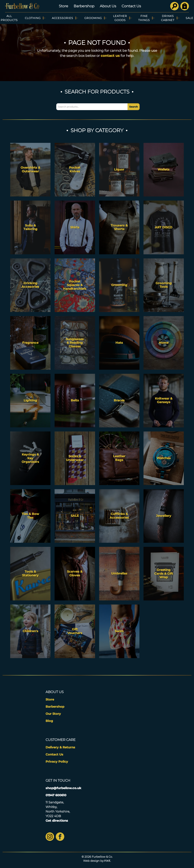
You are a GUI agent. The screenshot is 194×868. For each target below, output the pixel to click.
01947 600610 (56, 795)
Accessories (62, 18)
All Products (9, 18)
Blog (49, 721)
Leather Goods (120, 18)
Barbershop (84, 6)
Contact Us (131, 6)
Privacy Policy (57, 762)
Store (64, 6)
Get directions (57, 821)
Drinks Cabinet (168, 18)
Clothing (33, 18)
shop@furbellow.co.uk (63, 788)
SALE (189, 18)
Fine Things (144, 18)
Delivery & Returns (60, 747)
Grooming (93, 18)
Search (134, 107)
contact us (110, 56)
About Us (108, 6)
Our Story (53, 714)
